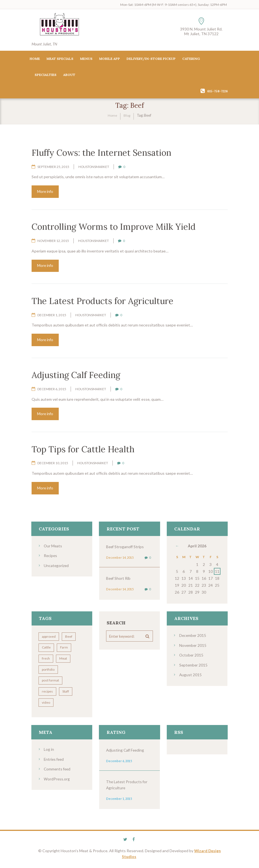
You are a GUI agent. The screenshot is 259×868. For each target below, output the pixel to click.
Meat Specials (60, 59)
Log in (49, 752)
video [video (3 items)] (46, 705)
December (193, 637)
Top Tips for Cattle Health (83, 450)
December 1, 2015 (52, 316)
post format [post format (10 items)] (51, 683)
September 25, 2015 (53, 167)
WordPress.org (57, 781)
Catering (191, 59)
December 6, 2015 (52, 390)
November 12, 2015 (53, 241)
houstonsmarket (94, 167)
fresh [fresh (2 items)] (46, 661)
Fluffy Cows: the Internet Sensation (101, 153)
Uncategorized (57, 567)
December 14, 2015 (119, 559)
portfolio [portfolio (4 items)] (48, 672)
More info (46, 192)
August (191, 676)
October (192, 657)
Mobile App (110, 59)
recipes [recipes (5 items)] (48, 694)
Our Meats (53, 547)
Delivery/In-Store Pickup (151, 59)
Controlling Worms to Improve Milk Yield (113, 227)
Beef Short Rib (119, 580)
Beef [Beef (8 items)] (69, 638)
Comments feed (58, 771)
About (69, 75)
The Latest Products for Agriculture (102, 301)
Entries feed (54, 762)
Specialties (46, 75)
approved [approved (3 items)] (49, 638)
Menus (86, 59)
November (193, 647)
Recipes (51, 557)
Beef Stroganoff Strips (126, 548)
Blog (127, 115)
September (194, 666)
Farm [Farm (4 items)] (65, 650)
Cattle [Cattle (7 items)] (47, 650)
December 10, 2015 (53, 464)
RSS (179, 735)
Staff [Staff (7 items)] (66, 694)
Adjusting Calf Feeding (76, 376)
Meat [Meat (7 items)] (64, 661)
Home (35, 59)
